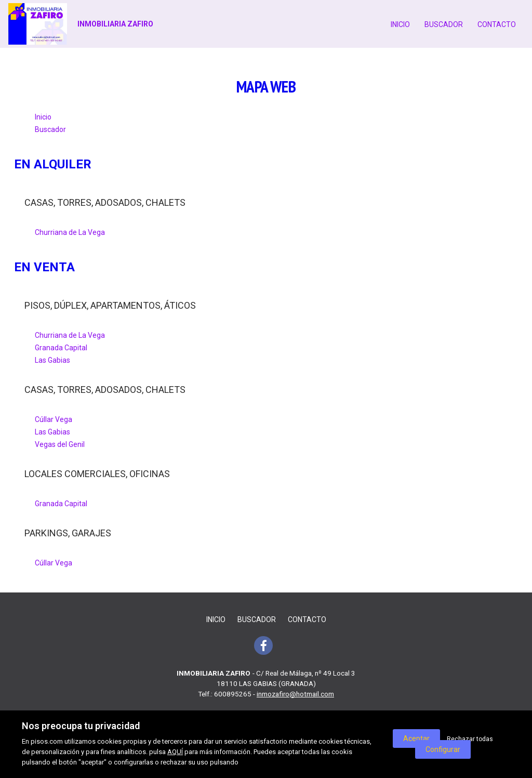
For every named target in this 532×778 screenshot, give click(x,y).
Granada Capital (61, 348)
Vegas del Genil (60, 444)
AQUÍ (175, 752)
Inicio (400, 24)
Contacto (497, 24)
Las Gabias (52, 360)
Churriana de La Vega (70, 232)
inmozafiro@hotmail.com (295, 694)
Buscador (444, 24)
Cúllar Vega (54, 419)
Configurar (443, 749)
